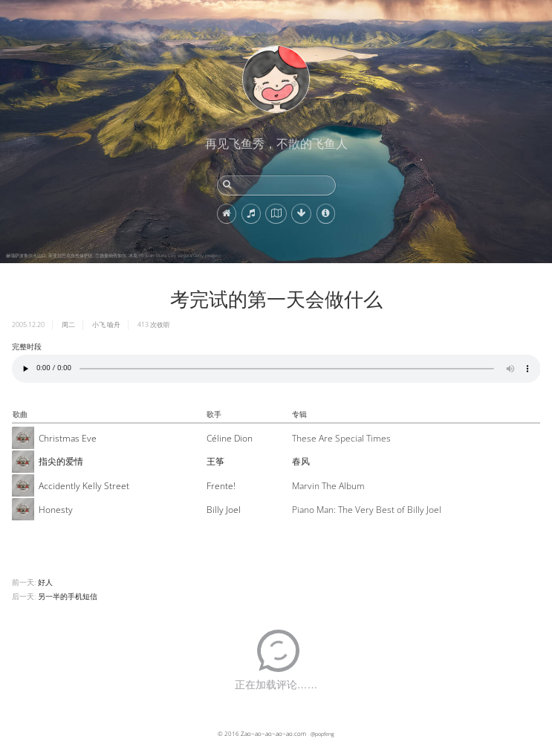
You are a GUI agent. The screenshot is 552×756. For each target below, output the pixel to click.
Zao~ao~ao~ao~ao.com (273, 733)
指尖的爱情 (61, 461)
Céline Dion (230, 438)
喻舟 (114, 324)
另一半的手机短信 (68, 596)
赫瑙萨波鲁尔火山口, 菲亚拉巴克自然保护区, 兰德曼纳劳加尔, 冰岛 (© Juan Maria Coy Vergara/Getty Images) (113, 256)
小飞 (99, 324)
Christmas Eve (68, 438)
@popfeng (322, 734)
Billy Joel (224, 510)
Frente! (221, 486)
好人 (45, 582)
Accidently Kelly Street (84, 486)
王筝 (215, 461)
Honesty (56, 510)
